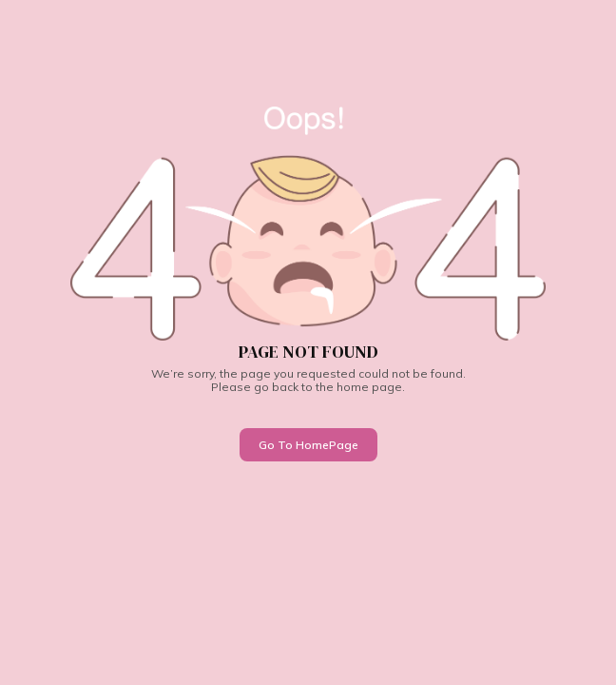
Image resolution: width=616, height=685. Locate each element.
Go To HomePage (308, 445)
